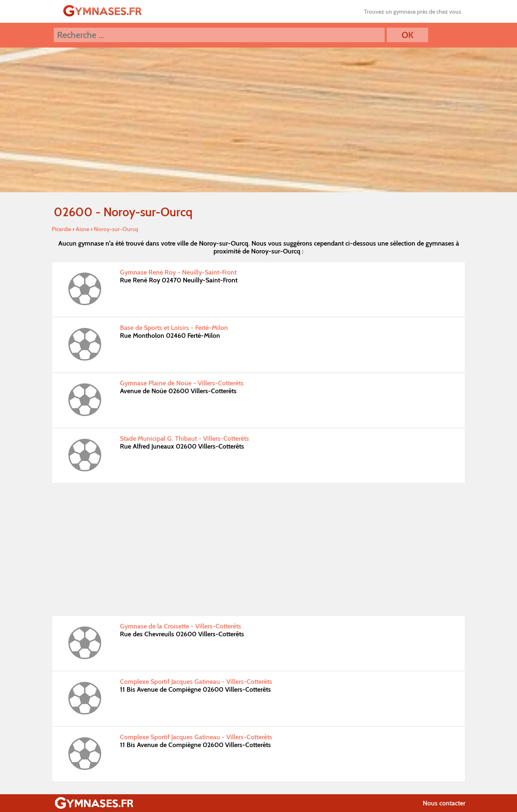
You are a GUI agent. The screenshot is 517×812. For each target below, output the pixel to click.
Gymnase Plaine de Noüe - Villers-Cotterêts (182, 383)
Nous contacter (444, 803)
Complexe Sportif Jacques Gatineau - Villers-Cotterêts (196, 682)
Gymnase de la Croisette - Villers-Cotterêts (181, 626)
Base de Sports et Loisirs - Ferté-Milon (174, 328)
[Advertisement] (258, 549)
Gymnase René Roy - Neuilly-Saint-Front (178, 272)
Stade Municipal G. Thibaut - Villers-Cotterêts (184, 438)
